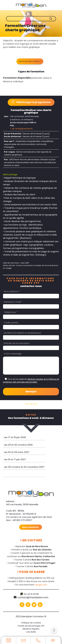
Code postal (11, 322)
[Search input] (33, 19)
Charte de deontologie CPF (31, 626)
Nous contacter (31, 527)
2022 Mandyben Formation (31, 616)
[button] (30, 61)
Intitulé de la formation (17, 343)
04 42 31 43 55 (31, 594)
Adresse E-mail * (13, 302)
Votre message (13, 354)
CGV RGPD (31, 632)
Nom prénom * (12, 291)
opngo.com (41, 585)
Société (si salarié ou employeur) (22, 333)
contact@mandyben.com (33, 597)
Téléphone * (11, 312)
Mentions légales (31, 629)
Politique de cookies (31, 623)
